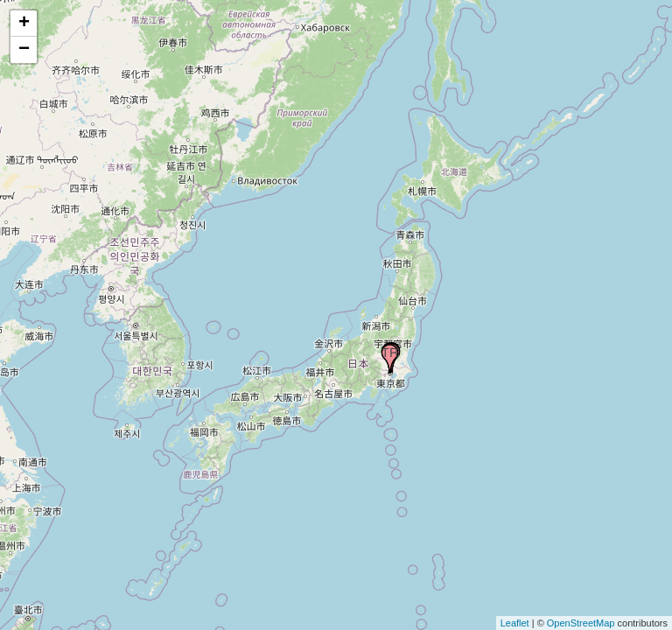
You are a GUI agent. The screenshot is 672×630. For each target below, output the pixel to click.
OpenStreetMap (581, 623)
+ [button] (24, 24)
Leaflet (515, 623)
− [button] (24, 50)
